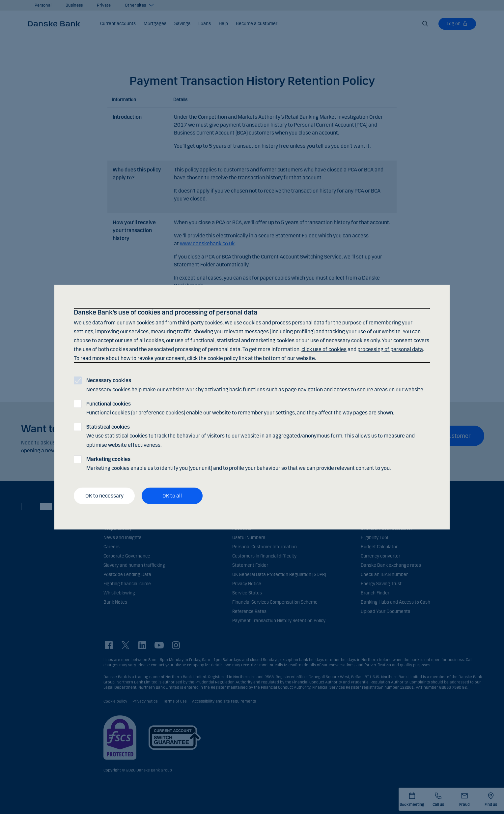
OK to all (172, 496)
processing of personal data (390, 349)
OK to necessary (104, 496)
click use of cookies (324, 349)
